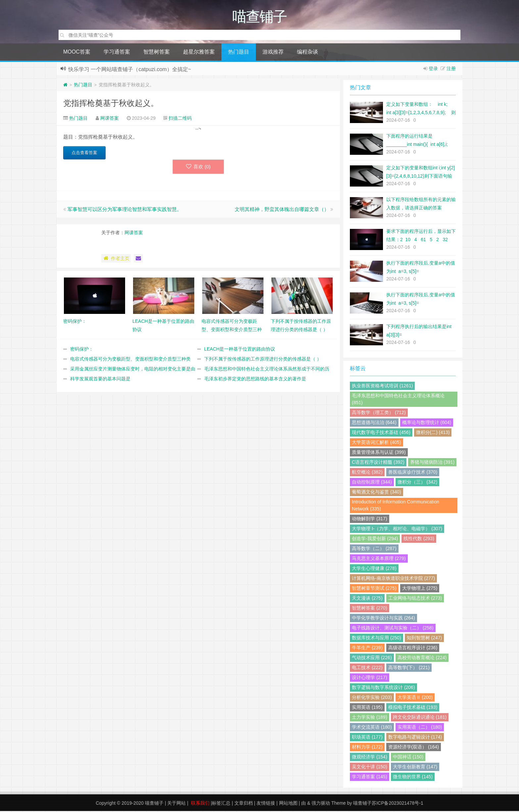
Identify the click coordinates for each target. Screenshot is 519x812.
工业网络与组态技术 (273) (415, 599)
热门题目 (239, 53)
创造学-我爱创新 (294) (375, 539)
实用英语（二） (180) (420, 728)
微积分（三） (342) (418, 483)
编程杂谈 (307, 53)
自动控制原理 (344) (372, 483)
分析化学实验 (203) (372, 698)
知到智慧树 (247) (425, 639)
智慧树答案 (157, 53)
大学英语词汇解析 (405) (377, 443)
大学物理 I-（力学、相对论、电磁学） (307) (397, 530)
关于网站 (176, 804)
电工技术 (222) (367, 668)
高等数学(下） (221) (409, 668)
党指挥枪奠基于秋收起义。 (111, 104)
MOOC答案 (77, 53)
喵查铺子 (154, 804)
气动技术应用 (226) (372, 659)
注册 (451, 69)
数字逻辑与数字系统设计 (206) (383, 688)
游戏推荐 (273, 53)
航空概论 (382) (367, 473)
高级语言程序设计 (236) (413, 649)
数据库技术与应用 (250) (377, 639)
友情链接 (266, 804)
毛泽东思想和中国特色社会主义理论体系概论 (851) (398, 400)
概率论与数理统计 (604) (427, 423)
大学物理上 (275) (420, 589)
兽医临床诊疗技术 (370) (413, 473)
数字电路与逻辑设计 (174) (415, 738)
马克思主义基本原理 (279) (379, 559)
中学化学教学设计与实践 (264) (383, 619)
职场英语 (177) (367, 738)
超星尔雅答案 (199, 53)
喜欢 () (198, 168)
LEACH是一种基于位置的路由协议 (240, 350)
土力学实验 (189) (370, 718)
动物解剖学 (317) (370, 520)
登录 (433, 69)
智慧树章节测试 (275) (374, 589)
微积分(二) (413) (433, 433)
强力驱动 (321, 804)
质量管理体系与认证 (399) (379, 453)
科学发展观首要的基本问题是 (100, 380)
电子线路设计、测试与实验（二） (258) (393, 629)
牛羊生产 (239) (367, 649)
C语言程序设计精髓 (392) (378, 463)
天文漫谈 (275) (367, 599)
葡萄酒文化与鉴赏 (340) (377, 493)
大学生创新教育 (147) (415, 768)
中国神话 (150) (408, 758)
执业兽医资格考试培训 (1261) (382, 387)
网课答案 (110, 119)
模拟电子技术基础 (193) (413, 708)
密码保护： (82, 350)
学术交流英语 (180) (372, 728)
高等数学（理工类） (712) (379, 413)
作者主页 (116, 259)
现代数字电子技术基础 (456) (381, 433)
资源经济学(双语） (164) (414, 748)
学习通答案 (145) (370, 778)
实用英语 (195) (367, 708)
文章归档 (244, 804)
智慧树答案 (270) (370, 609)
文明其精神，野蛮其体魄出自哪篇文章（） (282, 210)
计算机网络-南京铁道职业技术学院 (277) (393, 579)
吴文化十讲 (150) (370, 768)
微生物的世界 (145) (413, 778)
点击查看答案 (84, 154)
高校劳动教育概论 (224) (422, 659)
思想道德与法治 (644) (374, 423)
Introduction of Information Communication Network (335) (396, 506)
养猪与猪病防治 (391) (432, 463)
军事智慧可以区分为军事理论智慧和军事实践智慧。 (125, 210)
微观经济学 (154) (370, 758)
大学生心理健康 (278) (374, 569)
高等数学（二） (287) (374, 549)
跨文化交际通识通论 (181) (420, 718)
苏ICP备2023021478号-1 (398, 804)
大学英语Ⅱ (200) (415, 698)
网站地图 (288, 804)
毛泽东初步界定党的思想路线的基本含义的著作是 (255, 380)
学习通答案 (117, 53)
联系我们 (200, 804)
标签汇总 (221, 804)
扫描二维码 (180, 119)
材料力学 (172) (367, 748)
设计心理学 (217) (370, 678)
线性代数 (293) (419, 539)
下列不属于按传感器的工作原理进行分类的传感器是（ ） (263, 360)
